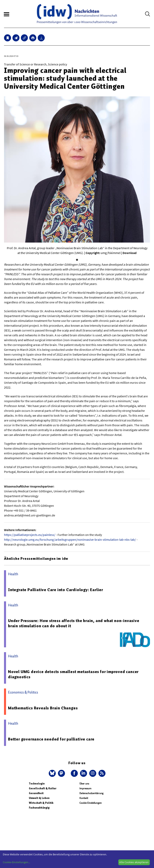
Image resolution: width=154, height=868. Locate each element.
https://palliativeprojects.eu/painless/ (30, 535)
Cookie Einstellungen (91, 803)
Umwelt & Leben (39, 798)
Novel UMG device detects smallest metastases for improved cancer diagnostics (73, 674)
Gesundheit (36, 793)
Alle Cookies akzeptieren (134, 862)
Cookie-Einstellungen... (16, 862)
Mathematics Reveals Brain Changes (43, 708)
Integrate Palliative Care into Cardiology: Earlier (56, 590)
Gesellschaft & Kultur (43, 788)
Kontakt (84, 798)
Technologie (37, 784)
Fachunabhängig (39, 808)
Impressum (85, 788)
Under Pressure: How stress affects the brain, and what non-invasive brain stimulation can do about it (74, 623)
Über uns (84, 784)
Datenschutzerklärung (91, 793)
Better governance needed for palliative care (51, 739)
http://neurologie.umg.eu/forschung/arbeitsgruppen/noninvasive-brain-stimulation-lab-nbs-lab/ (70, 540)
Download (130, 253)
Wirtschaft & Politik (41, 803)
